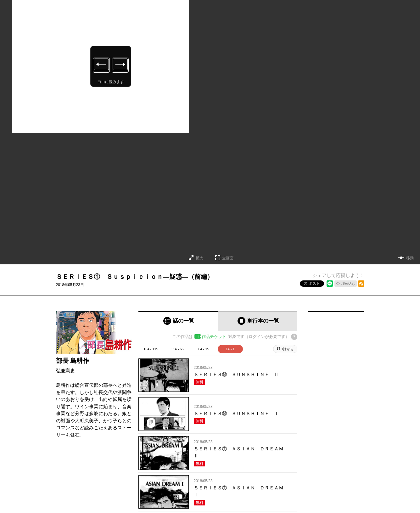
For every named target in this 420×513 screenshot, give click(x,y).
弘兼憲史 (65, 371)
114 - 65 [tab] (177, 349)
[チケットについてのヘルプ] (294, 337)
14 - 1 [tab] (230, 349)
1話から (287, 349)
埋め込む (348, 284)
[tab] (178, 321)
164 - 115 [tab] (151, 349)
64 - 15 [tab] (204, 349)
